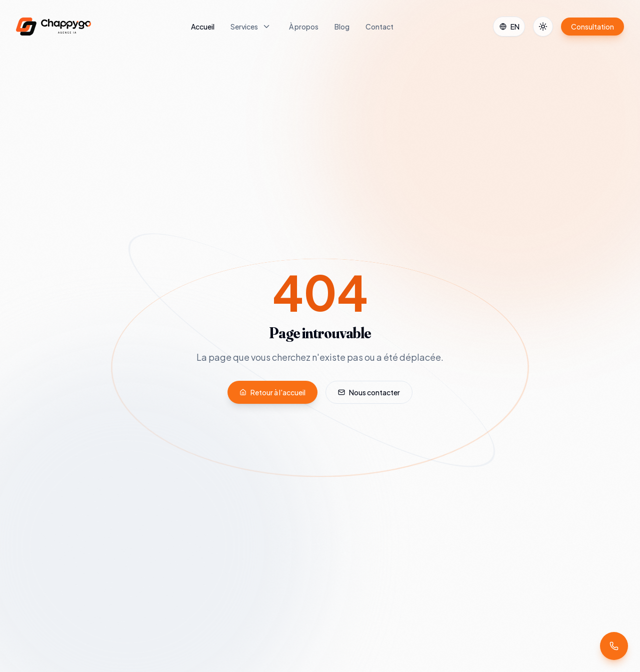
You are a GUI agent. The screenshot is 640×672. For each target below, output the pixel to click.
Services (244, 27)
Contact (379, 27)
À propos (304, 27)
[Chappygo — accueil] (53, 27)
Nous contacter (369, 392)
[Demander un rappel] (614, 646)
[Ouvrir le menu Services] (266, 27)
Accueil (203, 27)
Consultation (592, 27)
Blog (342, 27)
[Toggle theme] (543, 27)
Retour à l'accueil (272, 392)
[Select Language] (509, 27)
